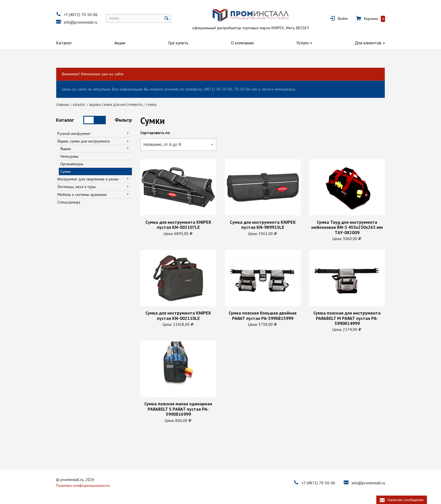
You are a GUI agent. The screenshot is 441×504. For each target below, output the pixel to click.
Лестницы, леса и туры (76, 187)
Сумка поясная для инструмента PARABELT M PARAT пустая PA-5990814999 (347, 318)
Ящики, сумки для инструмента (84, 141)
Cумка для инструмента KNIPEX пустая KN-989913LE (263, 225)
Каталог (64, 43)
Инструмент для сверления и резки (88, 179)
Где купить (178, 43)
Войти (343, 19)
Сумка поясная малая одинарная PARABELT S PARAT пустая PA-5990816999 (178, 409)
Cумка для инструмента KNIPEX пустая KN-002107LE (178, 225)
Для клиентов (368, 43)
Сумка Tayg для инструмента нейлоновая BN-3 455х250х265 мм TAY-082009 (347, 227)
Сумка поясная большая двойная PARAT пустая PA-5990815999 (263, 316)
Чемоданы (69, 156)
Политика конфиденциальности (83, 485)
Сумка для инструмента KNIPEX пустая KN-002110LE (178, 316)
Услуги (302, 43)
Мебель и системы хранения (82, 195)
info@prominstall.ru (81, 22)
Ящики (66, 149)
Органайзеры (72, 164)
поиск (114, 18)
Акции (120, 43)
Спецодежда (69, 202)
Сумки (65, 171)
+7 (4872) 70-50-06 (81, 15)
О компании (242, 43)
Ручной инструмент (74, 134)
